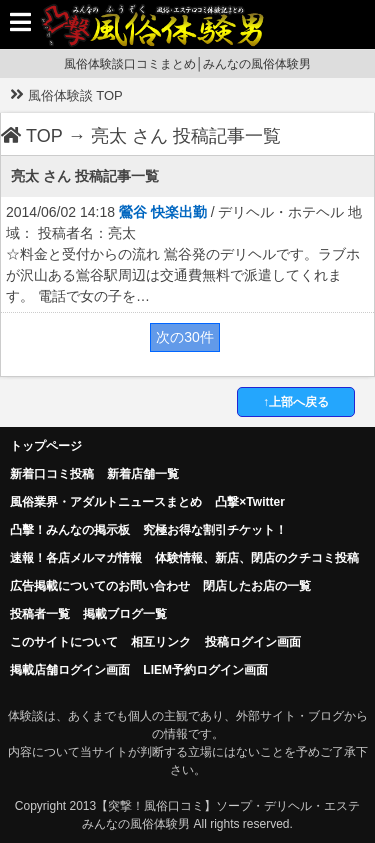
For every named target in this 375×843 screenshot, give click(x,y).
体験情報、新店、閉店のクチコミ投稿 (257, 558)
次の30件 (185, 337)
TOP (32, 136)
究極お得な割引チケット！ (215, 530)
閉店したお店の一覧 (257, 586)
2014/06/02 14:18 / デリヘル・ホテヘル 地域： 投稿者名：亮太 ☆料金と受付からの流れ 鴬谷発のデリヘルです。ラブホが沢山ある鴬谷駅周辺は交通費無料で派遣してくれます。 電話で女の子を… (184, 254)
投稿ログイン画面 (253, 642)
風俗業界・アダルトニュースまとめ (106, 502)
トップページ (46, 446)
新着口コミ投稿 (52, 474)
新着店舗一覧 (143, 474)
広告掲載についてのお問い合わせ (100, 586)
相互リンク (161, 642)
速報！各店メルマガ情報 (76, 558)
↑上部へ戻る (296, 402)
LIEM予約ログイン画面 (205, 670)
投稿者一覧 (40, 614)
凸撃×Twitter (249, 502)
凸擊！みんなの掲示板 (70, 530)
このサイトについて (64, 642)
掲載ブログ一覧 (125, 614)
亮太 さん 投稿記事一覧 (186, 136)
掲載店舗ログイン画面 (70, 670)
